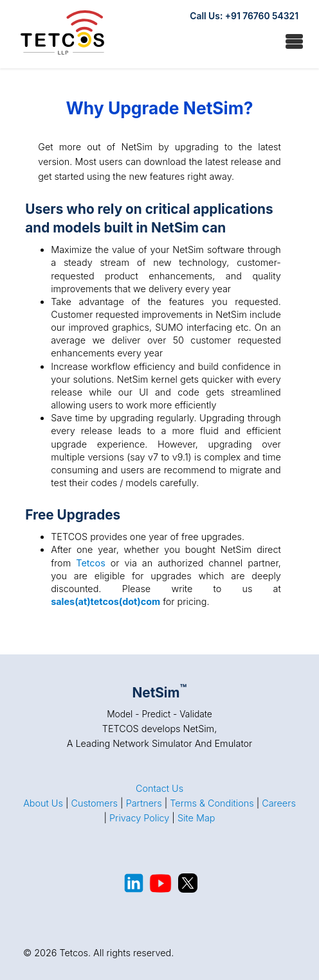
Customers (94, 803)
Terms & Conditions (212, 803)
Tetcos (91, 563)
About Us (43, 803)
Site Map (196, 818)
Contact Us (159, 788)
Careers (279, 803)
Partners (144, 803)
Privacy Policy (139, 818)
